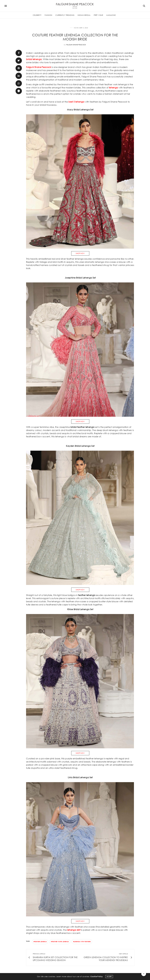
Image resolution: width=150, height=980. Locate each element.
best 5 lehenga (76, 102)
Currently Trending (65, 15)
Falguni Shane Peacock (76, 45)
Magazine (111, 15)
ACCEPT (109, 977)
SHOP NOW (80, 253)
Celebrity (37, 15)
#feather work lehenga (60, 942)
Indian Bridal (84, 15)
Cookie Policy (97, 977)
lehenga (114, 88)
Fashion (48, 15)
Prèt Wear (98, 15)
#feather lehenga (40, 942)
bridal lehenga (34, 59)
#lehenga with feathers (82, 942)
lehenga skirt (74, 930)
